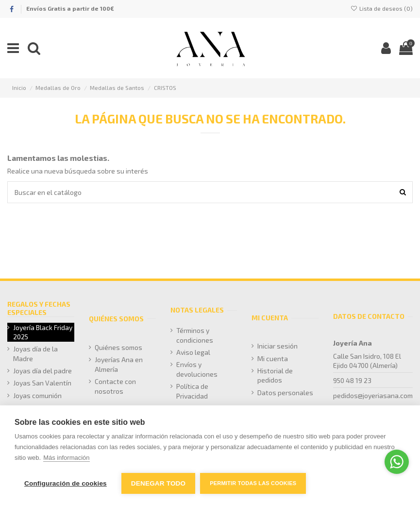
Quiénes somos (118, 347)
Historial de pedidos (275, 375)
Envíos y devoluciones (197, 369)
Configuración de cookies (66, 483)
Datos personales (285, 393)
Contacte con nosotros (115, 386)
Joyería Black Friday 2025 (43, 332)
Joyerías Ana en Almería (119, 364)
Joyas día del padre (42, 371)
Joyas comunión (37, 395)
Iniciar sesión (277, 346)
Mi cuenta (273, 358)
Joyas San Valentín (42, 383)
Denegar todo (158, 483)
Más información (66, 458)
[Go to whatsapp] (397, 462)
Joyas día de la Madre (35, 354)
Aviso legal (193, 352)
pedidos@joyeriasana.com (373, 395)
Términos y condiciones (195, 335)
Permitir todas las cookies (253, 483)
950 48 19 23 (352, 380)
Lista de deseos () (382, 8)
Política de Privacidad (192, 391)
